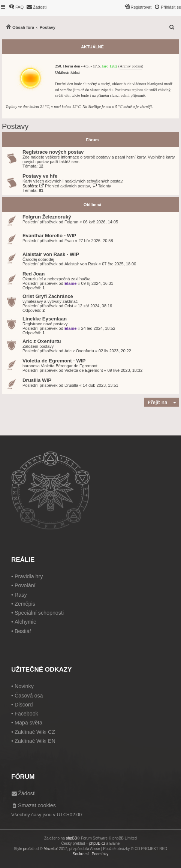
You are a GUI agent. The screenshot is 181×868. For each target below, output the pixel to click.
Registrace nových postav (53, 152)
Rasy (21, 595)
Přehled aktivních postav (65, 186)
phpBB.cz (97, 843)
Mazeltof (51, 849)
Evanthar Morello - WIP (49, 236)
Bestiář (23, 631)
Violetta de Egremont (84, 370)
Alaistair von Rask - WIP (51, 254)
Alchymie (25, 622)
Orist (69, 306)
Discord (24, 705)
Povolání (25, 585)
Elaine (70, 283)
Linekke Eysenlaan (45, 319)
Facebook (26, 714)
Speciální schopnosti (39, 613)
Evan (69, 241)
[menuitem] (16, 7)
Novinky (24, 686)
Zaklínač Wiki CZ (35, 732)
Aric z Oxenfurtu (42, 341)
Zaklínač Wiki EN (35, 741)
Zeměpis (25, 604)
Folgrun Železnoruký (47, 217)
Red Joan (34, 274)
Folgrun (71, 222)
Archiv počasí (131, 66)
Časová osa (29, 696)
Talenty (102, 186)
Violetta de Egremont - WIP (54, 361)
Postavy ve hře (40, 176)
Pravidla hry (29, 576)
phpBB (72, 838)
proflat (28, 849)
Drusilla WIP (37, 380)
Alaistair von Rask (81, 264)
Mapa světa (28, 723)
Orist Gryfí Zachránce (48, 296)
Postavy (15, 126)
